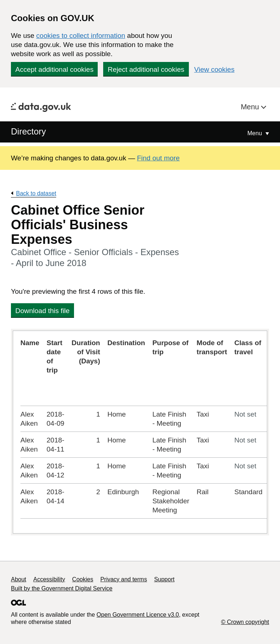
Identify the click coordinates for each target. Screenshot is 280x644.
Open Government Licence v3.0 (138, 615)
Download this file (42, 311)
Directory (28, 131)
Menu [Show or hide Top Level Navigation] (256, 133)
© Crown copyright (245, 622)
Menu (251, 107)
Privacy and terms (124, 579)
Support (164, 579)
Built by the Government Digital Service (62, 588)
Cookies (83, 579)
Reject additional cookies (146, 69)
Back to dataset (36, 193)
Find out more (158, 158)
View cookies (215, 69)
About (19, 579)
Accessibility (49, 579)
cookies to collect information (81, 36)
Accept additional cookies (54, 69)
